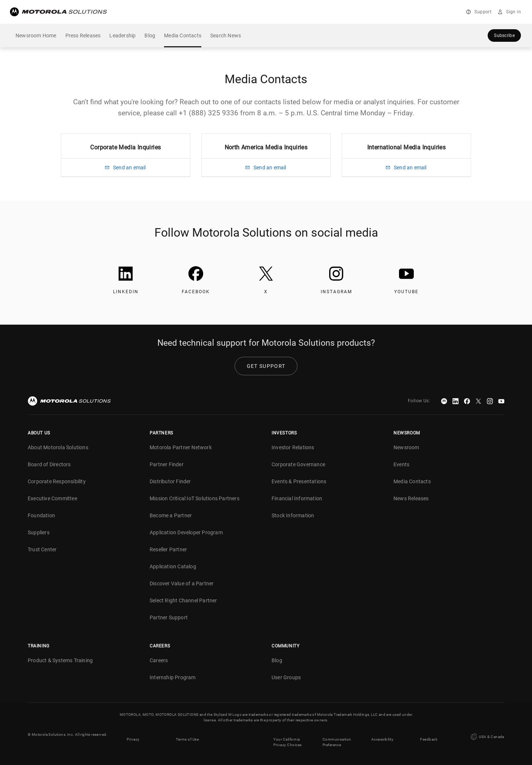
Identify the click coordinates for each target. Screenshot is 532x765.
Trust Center (42, 549)
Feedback (429, 734)
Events (401, 464)
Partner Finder (167, 464)
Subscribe (504, 35)
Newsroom (406, 447)
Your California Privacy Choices (288, 737)
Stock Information (293, 515)
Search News (226, 35)
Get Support (266, 366)
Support (483, 12)
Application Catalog (173, 566)
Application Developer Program (186, 532)
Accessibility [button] (383, 734)
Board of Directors (49, 464)
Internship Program (173, 677)
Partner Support (169, 617)
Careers (159, 660)
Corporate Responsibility (57, 481)
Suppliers (39, 532)
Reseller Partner (168, 549)
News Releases (411, 498)
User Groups (286, 677)
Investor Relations (293, 447)
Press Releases (83, 35)
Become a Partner (171, 515)
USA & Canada (487, 734)
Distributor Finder (170, 481)
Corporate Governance (298, 464)
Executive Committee (52, 498)
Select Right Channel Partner (183, 600)
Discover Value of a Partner (182, 583)
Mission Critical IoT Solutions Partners (195, 498)
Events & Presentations (299, 481)
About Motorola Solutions (58, 447)
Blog (150, 35)
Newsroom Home (36, 35)
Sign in (514, 12)
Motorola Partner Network (181, 447)
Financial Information (297, 498)
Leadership (122, 35)
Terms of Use (187, 734)
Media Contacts (183, 35)
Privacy (133, 734)
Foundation (41, 515)
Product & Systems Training (60, 660)
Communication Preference (337, 737)
